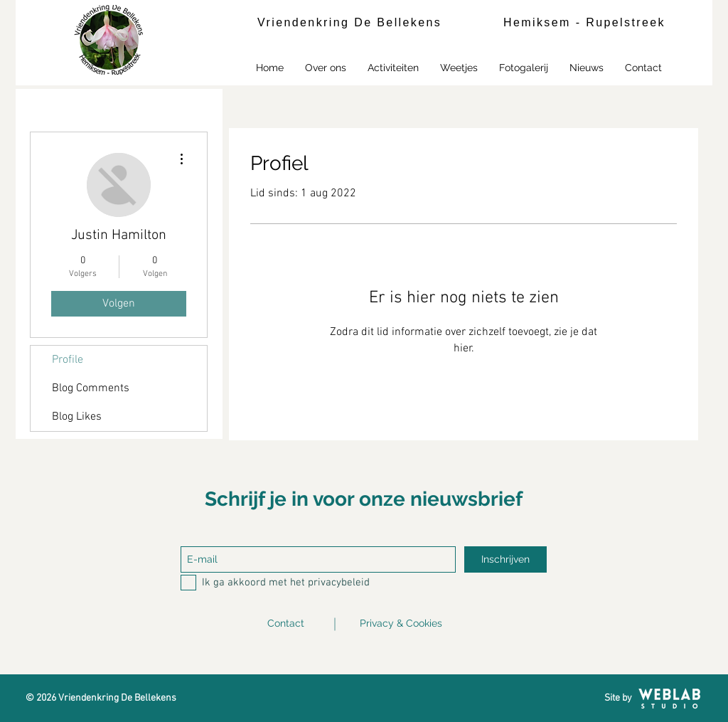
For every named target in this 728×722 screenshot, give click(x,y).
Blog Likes (77, 417)
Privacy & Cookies (401, 623)
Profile (68, 360)
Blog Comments (91, 388)
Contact (286, 623)
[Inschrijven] (505, 559)
